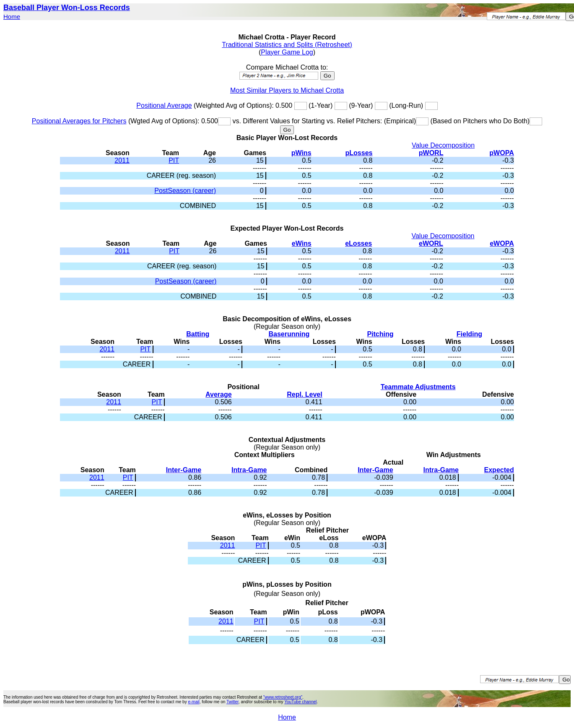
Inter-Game (184, 470)
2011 (122, 160)
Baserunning (289, 334)
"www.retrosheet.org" (283, 697)
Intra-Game (249, 470)
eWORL (431, 243)
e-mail (193, 702)
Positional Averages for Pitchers (79, 121)
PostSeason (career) (185, 191)
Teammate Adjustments (418, 387)
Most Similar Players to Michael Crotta (287, 90)
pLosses (359, 153)
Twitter (232, 702)
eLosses (358, 243)
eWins (302, 243)
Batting (198, 334)
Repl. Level (304, 394)
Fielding (469, 334)
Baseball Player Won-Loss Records (67, 8)
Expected (499, 470)
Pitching (380, 334)
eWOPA (502, 243)
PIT (174, 160)
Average (219, 394)
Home (12, 17)
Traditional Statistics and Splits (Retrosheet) (287, 45)
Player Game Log (287, 52)
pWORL (431, 153)
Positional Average (164, 105)
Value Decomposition (443, 145)
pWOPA (501, 153)
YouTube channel (300, 702)
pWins (301, 153)
